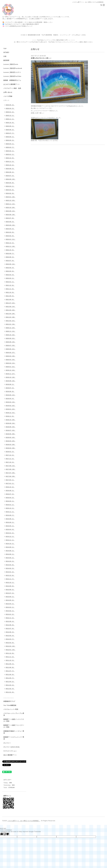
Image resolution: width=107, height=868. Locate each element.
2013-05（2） (10, 600)
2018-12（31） (11, 413)
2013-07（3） (10, 593)
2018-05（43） (11, 437)
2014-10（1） (10, 544)
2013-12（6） (10, 575)
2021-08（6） (10, 299)
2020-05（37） (11, 353)
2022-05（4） (10, 268)
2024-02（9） (10, 193)
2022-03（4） (10, 275)
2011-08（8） (10, 667)
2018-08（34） (11, 427)
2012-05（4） (10, 636)
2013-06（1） (10, 597)
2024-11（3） (10, 161)
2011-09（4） (10, 664)
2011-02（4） (10, 689)
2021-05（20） (11, 310)
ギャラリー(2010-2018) (11, 747)
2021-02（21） (11, 321)
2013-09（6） (10, 586)
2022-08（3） (10, 257)
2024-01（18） (11, 197)
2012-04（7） (10, 639)
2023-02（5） (10, 236)
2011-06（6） (10, 674)
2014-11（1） (10, 540)
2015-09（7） (10, 515)
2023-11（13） (11, 204)
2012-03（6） (10, 643)
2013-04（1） (10, 604)
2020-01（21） (11, 367)
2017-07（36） (11, 473)
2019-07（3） (10, 388)
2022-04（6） (10, 271)
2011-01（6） (10, 692)
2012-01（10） (11, 650)
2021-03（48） (11, 317)
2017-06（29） (11, 476)
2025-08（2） (10, 130)
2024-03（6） (10, 190)
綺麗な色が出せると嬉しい (41, 58)
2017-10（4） (10, 462)
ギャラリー (7, 743)
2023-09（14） (11, 211)
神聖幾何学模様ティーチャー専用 (14, 732)
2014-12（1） (10, 536)
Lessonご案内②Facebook (13, 68)
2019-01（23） (11, 409)
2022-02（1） (10, 278)
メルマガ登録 (8, 96)
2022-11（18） (11, 246)
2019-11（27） (11, 374)
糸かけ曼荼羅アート (10, 755)
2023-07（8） (10, 218)
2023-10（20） (11, 207)
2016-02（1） (10, 501)
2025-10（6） (10, 123)
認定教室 (6, 60)
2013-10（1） (10, 582)
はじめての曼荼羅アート (12, 84)
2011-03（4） (10, 685)
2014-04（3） (10, 561)
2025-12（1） (10, 115)
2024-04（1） (10, 186)
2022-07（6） (10, 261)
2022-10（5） (10, 250)
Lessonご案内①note (11, 64)
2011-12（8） (10, 653)
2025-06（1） (10, 137)
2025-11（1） (10, 119)
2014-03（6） (10, 565)
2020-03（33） (11, 360)
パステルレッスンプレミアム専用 (14, 714)
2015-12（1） (10, 508)
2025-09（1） (10, 126)
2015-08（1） (10, 519)
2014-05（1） (10, 558)
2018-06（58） (11, 434)
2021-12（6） (10, 285)
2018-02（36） (11, 448)
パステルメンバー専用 (11, 709)
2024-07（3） (10, 176)
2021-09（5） (10, 296)
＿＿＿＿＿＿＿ (9, 697)
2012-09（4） (10, 621)
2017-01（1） (10, 483)
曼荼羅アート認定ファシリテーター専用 (14, 726)
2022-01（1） (10, 282)
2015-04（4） (10, 529)
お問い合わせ (8, 92)
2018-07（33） (11, 430)
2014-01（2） (10, 572)
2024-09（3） (10, 169)
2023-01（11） (11, 239)
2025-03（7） (10, 147)
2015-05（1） (10, 526)
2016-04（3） (10, 498)
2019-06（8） (10, 391)
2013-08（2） (10, 590)
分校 (5, 56)
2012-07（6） (10, 628)
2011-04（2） (10, 682)
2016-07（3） (10, 494)
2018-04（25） (11, 441)
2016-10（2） (10, 487)
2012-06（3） (10, 632)
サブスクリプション (10, 751)
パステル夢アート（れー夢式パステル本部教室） (24, 821)
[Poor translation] (6, 834)
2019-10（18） (11, 377)
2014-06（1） (10, 554)
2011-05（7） (10, 678)
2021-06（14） (11, 307)
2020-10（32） (11, 335)
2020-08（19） (11, 342)
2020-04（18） (11, 356)
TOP (5, 49)
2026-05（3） (10, 105)
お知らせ (6, 100)
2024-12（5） (10, 158)
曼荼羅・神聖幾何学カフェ (12, 80)
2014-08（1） (10, 551)
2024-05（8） (10, 183)
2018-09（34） (11, 423)
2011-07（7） (10, 671)
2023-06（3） (10, 222)
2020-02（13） (11, 363)
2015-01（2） (10, 533)
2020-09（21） (11, 338)
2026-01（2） (10, 112)
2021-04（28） (11, 314)
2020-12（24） (11, 328)
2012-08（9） (10, 625)
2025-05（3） (10, 140)
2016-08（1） (10, 490)
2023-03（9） (10, 232)
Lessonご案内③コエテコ (12, 72)
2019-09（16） (11, 381)
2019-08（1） (10, 384)
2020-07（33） (11, 345)
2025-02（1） (10, 151)
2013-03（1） (10, 607)
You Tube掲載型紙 (10, 705)
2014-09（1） (10, 547)
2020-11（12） (11, 331)
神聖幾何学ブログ (9, 701)
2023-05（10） (11, 225)
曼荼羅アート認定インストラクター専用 (14, 720)
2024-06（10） (11, 179)
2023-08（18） (11, 215)
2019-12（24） (11, 370)
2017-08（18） (11, 469)
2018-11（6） (10, 416)
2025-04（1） (10, 144)
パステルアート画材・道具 (12, 88)
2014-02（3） (10, 568)
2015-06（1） (10, 522)
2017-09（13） (11, 466)
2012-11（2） (10, 618)
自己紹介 (6, 52)
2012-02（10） (11, 646)
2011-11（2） (10, 657)
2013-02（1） (10, 611)
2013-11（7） (10, 579)
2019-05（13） (11, 395)
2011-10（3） (10, 660)
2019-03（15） (11, 402)
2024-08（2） (10, 172)
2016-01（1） (10, 505)
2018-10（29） (11, 420)
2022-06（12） (11, 264)
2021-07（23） (11, 303)
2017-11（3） (10, 459)
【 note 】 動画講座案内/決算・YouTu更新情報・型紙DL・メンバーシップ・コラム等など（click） (53, 35)
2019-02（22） (11, 406)
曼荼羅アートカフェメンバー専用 (14, 738)
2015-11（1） (10, 512)
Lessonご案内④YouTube (12, 76)
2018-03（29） (11, 444)
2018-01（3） (10, 452)
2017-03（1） (10, 480)
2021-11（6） (10, 289)
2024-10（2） (10, 165)
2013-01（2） (10, 614)
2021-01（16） (11, 324)
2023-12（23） (11, 200)
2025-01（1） (10, 154)
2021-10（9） (10, 292)
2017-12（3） (10, 455)
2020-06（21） (11, 349)
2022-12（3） (10, 243)
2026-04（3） (10, 108)
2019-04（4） (10, 399)
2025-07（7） (10, 133)
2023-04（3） (10, 229)
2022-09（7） (10, 253)
